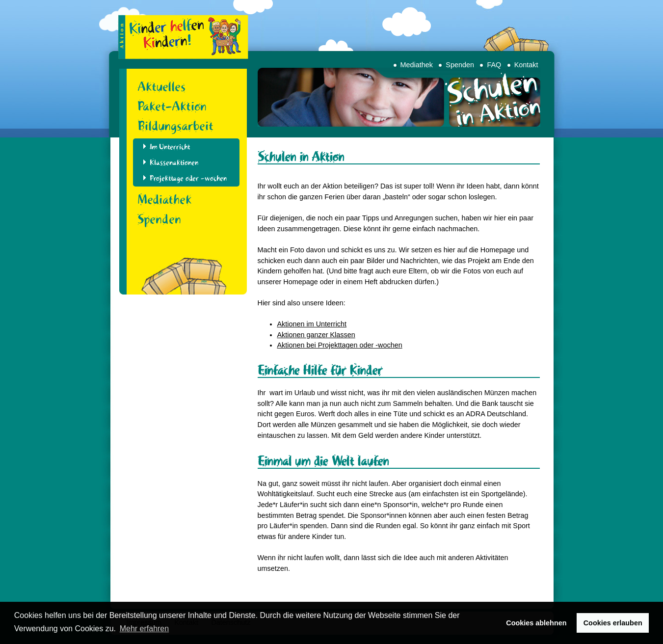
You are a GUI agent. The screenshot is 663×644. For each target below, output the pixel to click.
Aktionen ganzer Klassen (316, 335)
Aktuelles (161, 86)
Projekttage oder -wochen (188, 178)
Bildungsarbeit (175, 126)
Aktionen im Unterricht (312, 324)
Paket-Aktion (172, 106)
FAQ (494, 65)
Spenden (460, 65)
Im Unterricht (170, 147)
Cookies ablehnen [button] (536, 623)
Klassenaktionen (174, 162)
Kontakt (526, 65)
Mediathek (417, 65)
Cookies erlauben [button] (613, 623)
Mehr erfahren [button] (145, 629)
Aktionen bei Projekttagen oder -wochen (340, 345)
